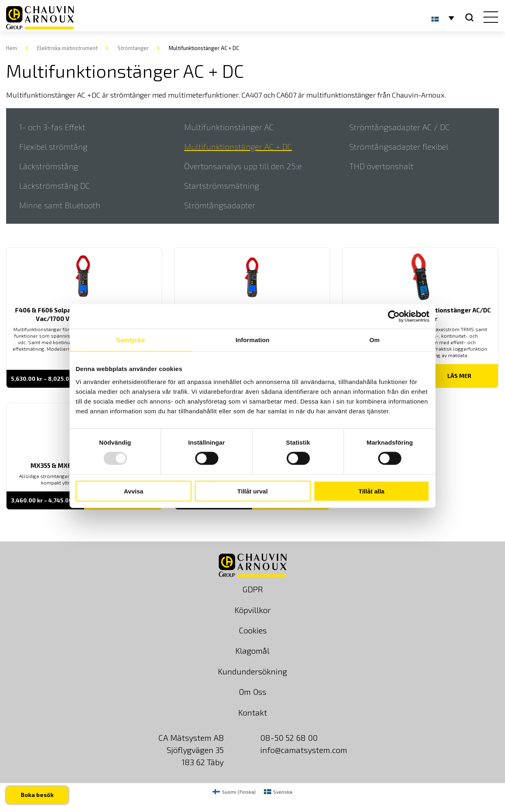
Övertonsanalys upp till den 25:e (243, 166)
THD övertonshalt (381, 166)
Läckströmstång (49, 166)
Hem (12, 48)
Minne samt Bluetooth (60, 205)
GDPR (253, 589)
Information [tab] (252, 340)
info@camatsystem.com (304, 750)
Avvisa (134, 491)
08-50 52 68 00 (289, 738)
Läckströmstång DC (54, 186)
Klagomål (252, 650)
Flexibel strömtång (53, 146)
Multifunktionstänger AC (229, 127)
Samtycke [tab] (131, 340)
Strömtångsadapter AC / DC (399, 127)
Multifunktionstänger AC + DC (238, 146)
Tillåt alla (372, 491)
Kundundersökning (252, 671)
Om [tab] (374, 340)
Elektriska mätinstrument (67, 48)
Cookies (253, 630)
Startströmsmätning (222, 186)
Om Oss (252, 692)
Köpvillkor (253, 610)
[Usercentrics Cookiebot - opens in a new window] (394, 317)
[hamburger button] (489, 18)
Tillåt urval (253, 491)
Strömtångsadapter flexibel (399, 146)
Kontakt (253, 712)
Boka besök (37, 795)
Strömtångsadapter (220, 205)
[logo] (40, 18)
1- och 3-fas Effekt (52, 127)
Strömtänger (133, 48)
